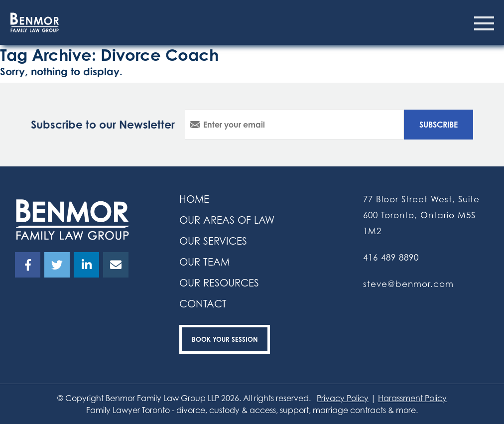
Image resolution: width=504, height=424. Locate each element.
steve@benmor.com (408, 284)
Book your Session (225, 339)
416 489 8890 (391, 257)
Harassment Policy (412, 398)
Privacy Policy (343, 398)
